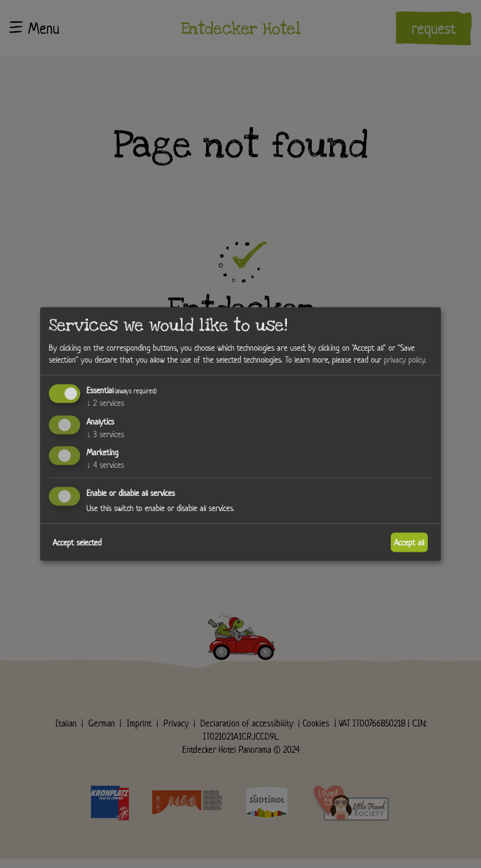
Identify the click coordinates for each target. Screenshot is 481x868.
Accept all (409, 542)
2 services (105, 402)
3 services (105, 434)
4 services (105, 465)
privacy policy (404, 360)
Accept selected (77, 542)
